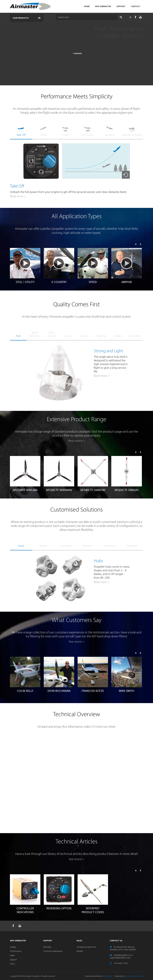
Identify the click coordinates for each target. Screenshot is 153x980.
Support (121, 6)
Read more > (18, 197)
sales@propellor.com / (123, 955)
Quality (13, 947)
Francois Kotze (93, 691)
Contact (136, 6)
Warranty (47, 947)
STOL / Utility (25, 282)
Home (87, 6)
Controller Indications (25, 911)
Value (12, 955)
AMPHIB (127, 282)
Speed (93, 282)
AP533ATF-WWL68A (25, 490)
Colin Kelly (25, 691)
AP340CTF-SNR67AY (93, 490)
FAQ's (13, 964)
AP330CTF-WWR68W (59, 490)
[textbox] (86, 17)
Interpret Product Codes (93, 911)
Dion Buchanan (59, 691)
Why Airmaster (103, 6)
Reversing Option (59, 909)
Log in (141, 976)
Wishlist (80, 951)
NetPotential (108, 976)
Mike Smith (127, 691)
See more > (77, 642)
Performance (16, 951)
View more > (76, 441)
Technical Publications (53, 951)
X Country (59, 282)
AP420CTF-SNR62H (127, 490)
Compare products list (86, 947)
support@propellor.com (120, 958)
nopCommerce (130, 976)
